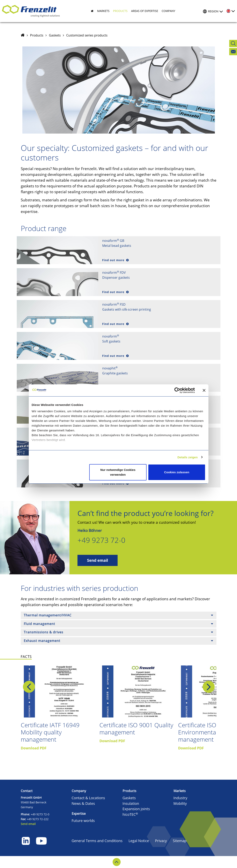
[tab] (119, 615)
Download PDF (34, 748)
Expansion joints (136, 809)
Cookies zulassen (177, 472)
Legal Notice (139, 841)
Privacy (161, 841)
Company (79, 791)
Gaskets (55, 35)
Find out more (114, 260)
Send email (98, 560)
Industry (180, 798)
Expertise (79, 814)
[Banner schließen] (204, 390)
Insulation (131, 803)
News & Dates (83, 803)
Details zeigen (188, 457)
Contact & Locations (88, 798)
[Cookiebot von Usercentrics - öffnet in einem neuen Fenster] (180, 390)
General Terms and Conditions (97, 841)
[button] (101, 11)
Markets (180, 791)
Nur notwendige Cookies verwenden (118, 472)
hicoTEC (130, 814)
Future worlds (83, 821)
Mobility (180, 803)
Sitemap (180, 841)
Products (37, 35)
